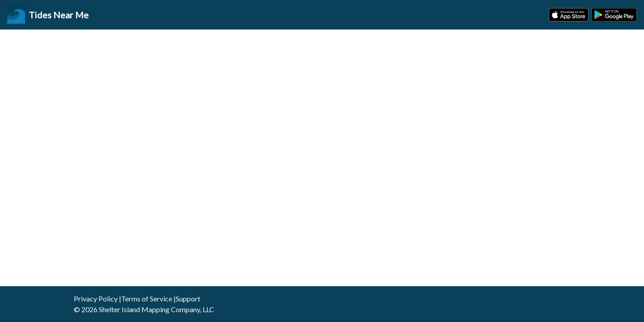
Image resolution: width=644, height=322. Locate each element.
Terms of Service (147, 299)
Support (188, 299)
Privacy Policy (96, 299)
